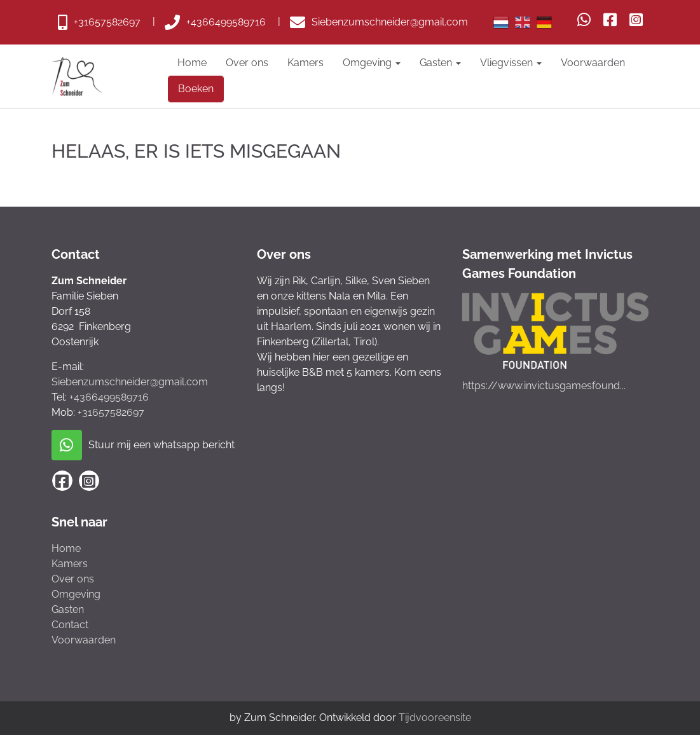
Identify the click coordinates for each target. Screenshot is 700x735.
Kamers (305, 63)
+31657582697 (111, 412)
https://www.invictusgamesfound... (544, 386)
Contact (70, 625)
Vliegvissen (511, 63)
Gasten (440, 63)
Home (192, 63)
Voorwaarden (593, 63)
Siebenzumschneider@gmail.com (130, 382)
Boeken (196, 89)
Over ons (247, 63)
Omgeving (372, 63)
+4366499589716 (109, 397)
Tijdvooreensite (435, 718)
